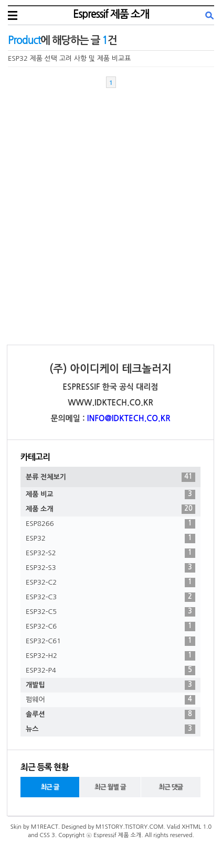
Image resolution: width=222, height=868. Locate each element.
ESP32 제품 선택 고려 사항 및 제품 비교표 (69, 58)
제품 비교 (110, 495)
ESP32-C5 (110, 612)
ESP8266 (110, 524)
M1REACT (45, 827)
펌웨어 (110, 700)
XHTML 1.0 (197, 827)
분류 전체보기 (110, 477)
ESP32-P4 (110, 671)
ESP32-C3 (110, 597)
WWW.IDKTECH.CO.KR (110, 403)
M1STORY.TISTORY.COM (129, 827)
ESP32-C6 (110, 627)
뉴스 (110, 729)
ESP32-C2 (110, 583)
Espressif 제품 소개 (111, 14)
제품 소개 (110, 509)
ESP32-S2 (110, 553)
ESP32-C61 (110, 641)
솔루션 (110, 715)
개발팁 (110, 685)
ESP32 (110, 539)
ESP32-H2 (110, 656)
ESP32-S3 (110, 568)
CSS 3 (47, 835)
